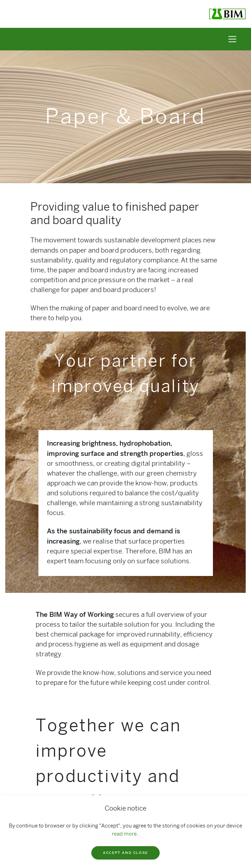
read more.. (126, 834)
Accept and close (125, 853)
